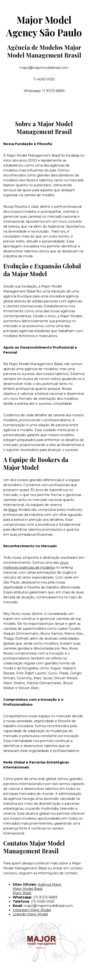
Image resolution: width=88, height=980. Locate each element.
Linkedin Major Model (30, 914)
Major (13, 510)
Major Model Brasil (28, 889)
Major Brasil (22, 893)
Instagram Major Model (32, 910)
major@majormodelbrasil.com (48, 906)
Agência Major (50, 884)
